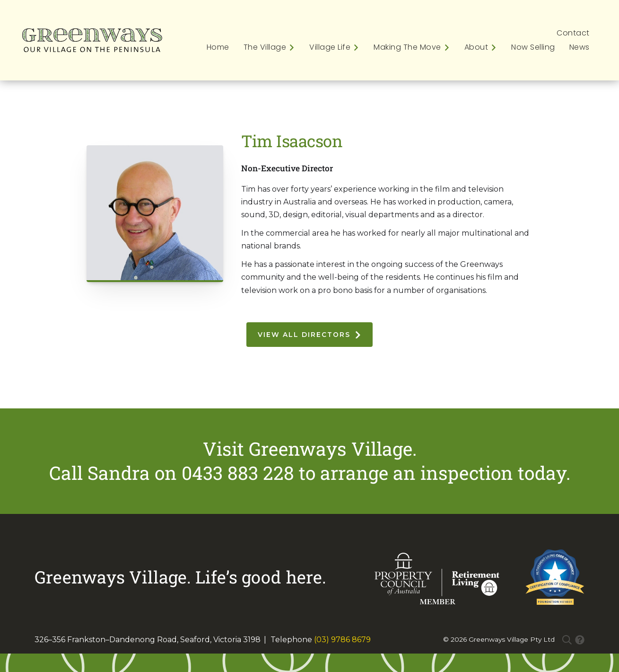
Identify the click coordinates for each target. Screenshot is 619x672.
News (580, 47)
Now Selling (533, 47)
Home (218, 47)
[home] (92, 40)
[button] (266, 47)
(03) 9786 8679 (342, 640)
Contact (573, 33)
